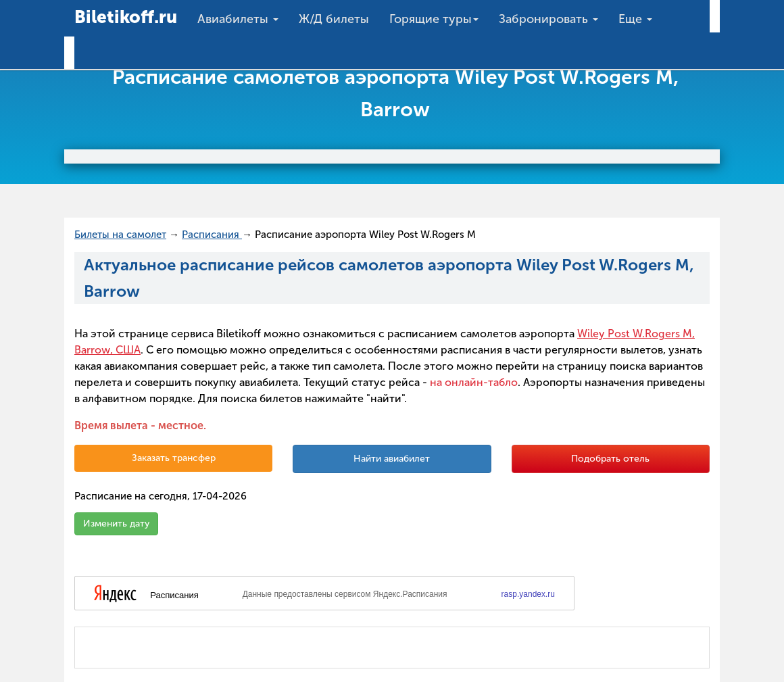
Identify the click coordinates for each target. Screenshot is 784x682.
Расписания (212, 235)
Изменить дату (116, 523)
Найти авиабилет (392, 459)
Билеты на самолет (120, 235)
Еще (635, 19)
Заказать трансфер (174, 458)
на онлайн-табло (474, 382)
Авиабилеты (238, 19)
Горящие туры (434, 19)
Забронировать (548, 19)
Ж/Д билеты (334, 19)
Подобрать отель (610, 459)
